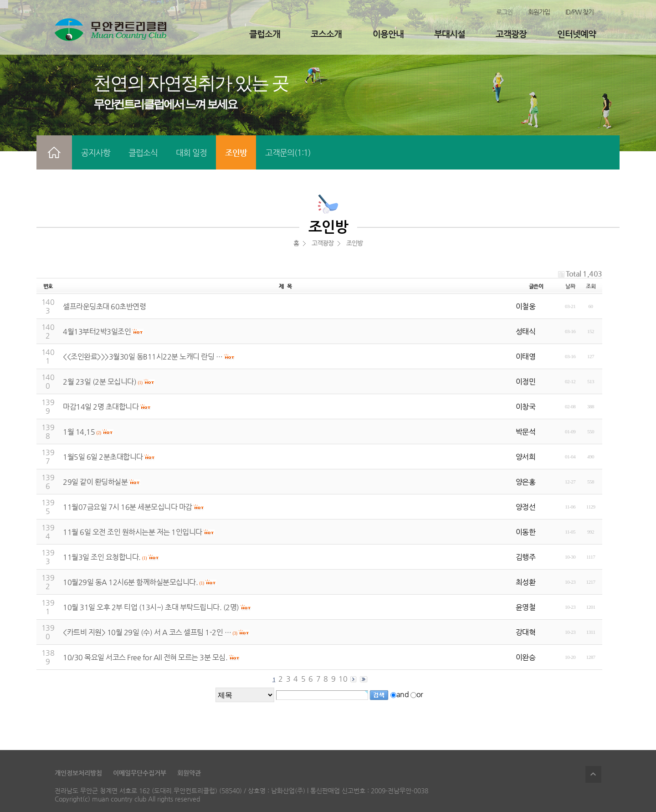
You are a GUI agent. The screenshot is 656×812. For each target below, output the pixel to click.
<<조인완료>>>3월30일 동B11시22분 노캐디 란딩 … (143, 357)
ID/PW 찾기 (579, 12)
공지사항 (96, 152)
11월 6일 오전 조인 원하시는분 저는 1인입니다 (133, 532)
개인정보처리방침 (78, 773)
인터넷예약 (577, 34)
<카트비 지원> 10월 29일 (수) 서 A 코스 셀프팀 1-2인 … (147, 632)
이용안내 (388, 34)
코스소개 (326, 34)
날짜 (570, 286)
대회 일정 (191, 152)
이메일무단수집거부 (140, 773)
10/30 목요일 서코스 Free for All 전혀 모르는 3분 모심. (145, 657)
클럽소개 (265, 34)
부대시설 (450, 34)
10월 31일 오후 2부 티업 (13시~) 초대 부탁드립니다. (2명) (151, 607)
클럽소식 (143, 152)
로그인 (504, 12)
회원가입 (539, 12)
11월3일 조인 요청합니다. (102, 557)
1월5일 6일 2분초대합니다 (103, 457)
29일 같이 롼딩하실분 (95, 482)
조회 (591, 286)
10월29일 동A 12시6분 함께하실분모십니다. (130, 582)
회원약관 (189, 773)
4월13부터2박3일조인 (97, 331)
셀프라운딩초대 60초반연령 (104, 306)
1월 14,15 (79, 432)
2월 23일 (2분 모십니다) (100, 382)
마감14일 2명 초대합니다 (101, 407)
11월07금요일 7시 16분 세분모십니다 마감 (128, 507)
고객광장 (511, 34)
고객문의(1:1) (288, 152)
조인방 (236, 152)
